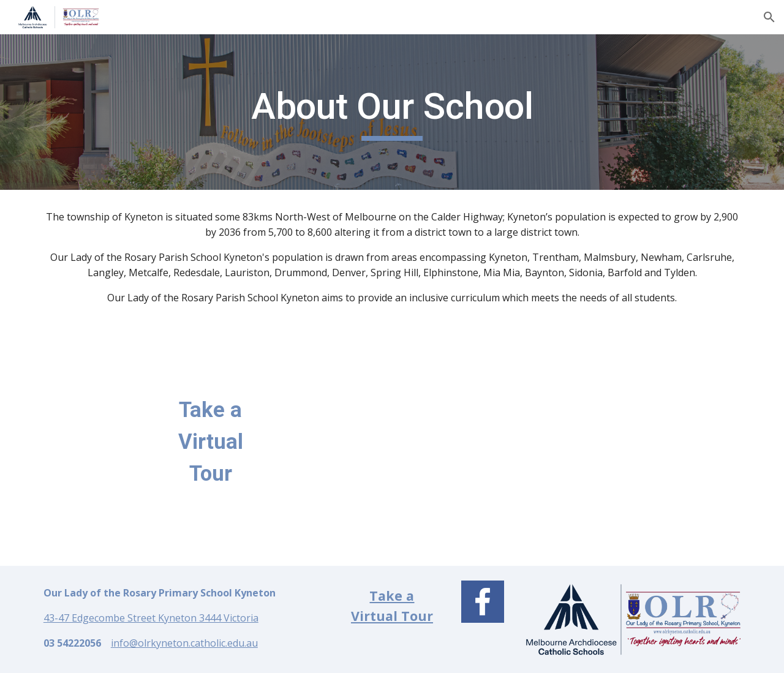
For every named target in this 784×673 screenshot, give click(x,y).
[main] (392, 112)
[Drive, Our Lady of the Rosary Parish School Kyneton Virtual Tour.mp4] (452, 446)
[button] (769, 17)
